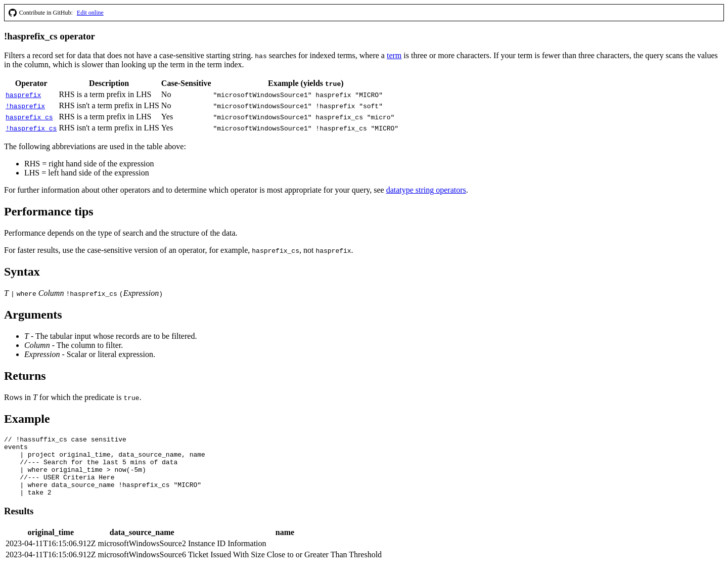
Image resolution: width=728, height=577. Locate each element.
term (394, 55)
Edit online (90, 13)
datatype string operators (426, 190)
